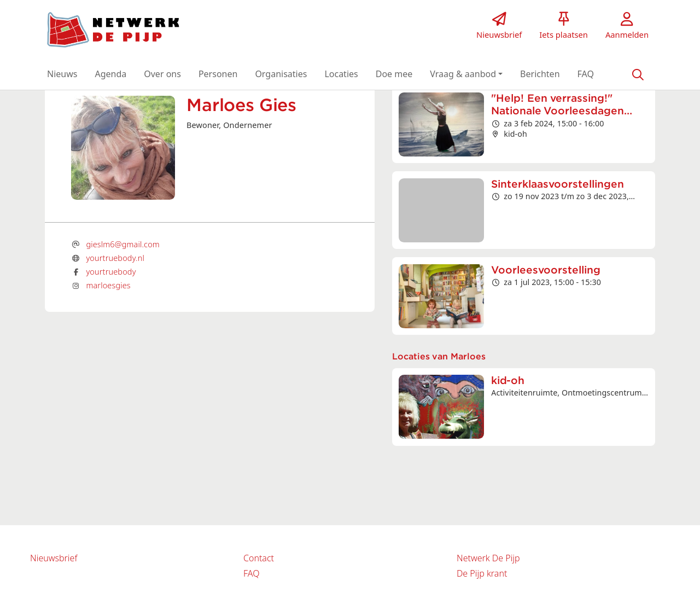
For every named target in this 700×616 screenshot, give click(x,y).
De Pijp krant (482, 573)
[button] (62, 74)
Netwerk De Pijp (488, 558)
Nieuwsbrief (54, 558)
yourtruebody (111, 272)
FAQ (251, 573)
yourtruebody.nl (115, 258)
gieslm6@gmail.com (122, 244)
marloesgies (108, 285)
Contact (259, 558)
